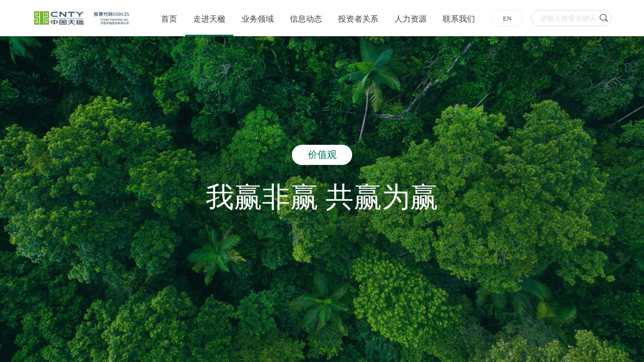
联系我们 (459, 19)
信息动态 (306, 19)
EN (507, 19)
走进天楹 (209, 19)
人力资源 (411, 19)
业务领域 (258, 19)
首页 (169, 19)
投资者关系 (358, 19)
